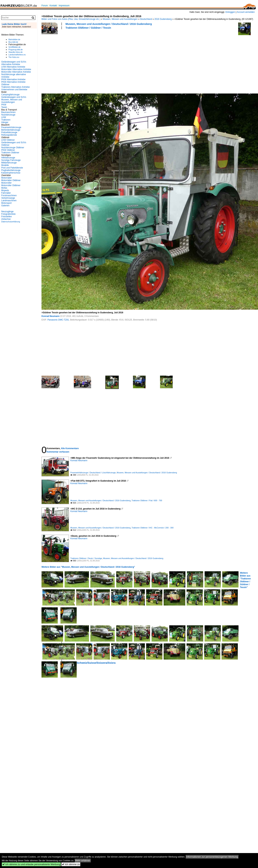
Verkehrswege (8, 198)
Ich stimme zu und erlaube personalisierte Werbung (31, 864)
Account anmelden (246, 12)
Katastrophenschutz (11, 173)
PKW (4, 105)
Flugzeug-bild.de (16, 50)
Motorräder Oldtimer (11, 180)
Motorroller (6, 183)
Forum (45, 6)
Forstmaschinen (9, 195)
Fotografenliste (8, 214)
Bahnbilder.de (14, 39)
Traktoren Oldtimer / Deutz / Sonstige (86, 558)
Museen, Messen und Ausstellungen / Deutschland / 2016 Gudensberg (109, 24)
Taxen (4, 107)
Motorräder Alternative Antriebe (16, 69)
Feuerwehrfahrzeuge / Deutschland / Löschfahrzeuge (93, 473)
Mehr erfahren (83, 861)
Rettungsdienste (9, 135)
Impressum (64, 6)
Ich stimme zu (71, 864)
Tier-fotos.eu (14, 57)
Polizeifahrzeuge (9, 132)
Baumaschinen (8, 112)
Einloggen (230, 12)
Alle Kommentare (70, 448)
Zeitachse (6, 219)
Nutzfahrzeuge (8, 115)
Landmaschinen (9, 201)
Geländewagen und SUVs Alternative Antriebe (14, 63)
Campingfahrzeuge (10, 95)
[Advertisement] (90, 61)
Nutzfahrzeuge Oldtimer (13, 148)
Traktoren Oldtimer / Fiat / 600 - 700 (147, 500)
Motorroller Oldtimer (11, 185)
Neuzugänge (7, 212)
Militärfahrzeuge (9, 163)
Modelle (5, 165)
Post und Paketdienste (12, 168)
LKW (4, 117)
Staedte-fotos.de (16, 52)
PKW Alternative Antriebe (13, 79)
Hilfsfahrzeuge (8, 158)
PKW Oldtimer (8, 150)
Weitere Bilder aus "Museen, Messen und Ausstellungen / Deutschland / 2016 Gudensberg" (88, 567)
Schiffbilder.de (15, 47)
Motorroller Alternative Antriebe (16, 72)
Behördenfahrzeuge (11, 130)
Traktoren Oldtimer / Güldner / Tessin (88, 28)
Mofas (4, 188)
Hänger (5, 122)
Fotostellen (7, 217)
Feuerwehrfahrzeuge (11, 127)
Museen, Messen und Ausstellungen (120, 19)
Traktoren (6, 120)
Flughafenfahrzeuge (11, 170)
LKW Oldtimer (8, 140)
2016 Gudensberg (163, 19)
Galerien (5, 206)
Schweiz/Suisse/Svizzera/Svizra (96, 663)
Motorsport (6, 203)
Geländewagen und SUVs (14, 97)
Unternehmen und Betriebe (14, 90)
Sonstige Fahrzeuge (11, 160)
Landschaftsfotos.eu (17, 55)
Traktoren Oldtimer (10, 153)
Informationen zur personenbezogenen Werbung (212, 857)
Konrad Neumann (51, 316)
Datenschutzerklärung (11, 222)
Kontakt (53, 6)
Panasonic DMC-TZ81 (58, 320)
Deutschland (146, 19)
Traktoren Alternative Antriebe (16, 87)
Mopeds (5, 190)
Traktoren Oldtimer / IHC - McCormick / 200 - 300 (152, 528)
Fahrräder (6, 193)
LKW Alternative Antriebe (13, 67)
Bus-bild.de (13, 42)
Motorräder (7, 178)
